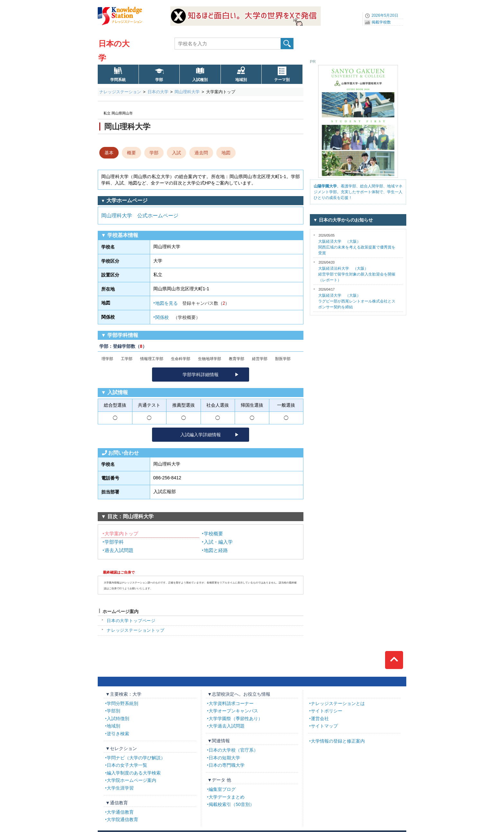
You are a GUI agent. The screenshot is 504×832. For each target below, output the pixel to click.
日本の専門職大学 (227, 765)
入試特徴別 (118, 719)
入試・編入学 (218, 542)
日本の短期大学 (224, 758)
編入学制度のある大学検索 (134, 773)
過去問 (201, 153)
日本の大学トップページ (131, 621)
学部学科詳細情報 (201, 375)
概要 (131, 153)
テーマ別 (282, 80)
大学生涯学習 (120, 788)
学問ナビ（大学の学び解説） (136, 758)
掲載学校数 (381, 22)
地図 (226, 153)
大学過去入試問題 (227, 726)
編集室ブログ (222, 789)
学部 (159, 80)
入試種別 (200, 80)
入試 (176, 153)
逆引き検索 (118, 734)
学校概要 (213, 534)
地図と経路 (216, 550)
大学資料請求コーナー (231, 703)
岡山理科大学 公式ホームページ (140, 216)
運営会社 (320, 719)
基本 (109, 153)
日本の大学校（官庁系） (233, 750)
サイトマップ (324, 726)
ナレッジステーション (120, 92)
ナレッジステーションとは (338, 703)
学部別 (113, 711)
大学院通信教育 (122, 819)
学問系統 (118, 80)
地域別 (241, 80)
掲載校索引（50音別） (231, 804)
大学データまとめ (227, 797)
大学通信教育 (120, 812)
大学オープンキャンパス (233, 711)
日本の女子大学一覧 (127, 765)
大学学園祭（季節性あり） (236, 719)
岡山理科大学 (187, 92)
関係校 (178, 317)
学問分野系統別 (122, 703)
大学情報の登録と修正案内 (338, 741)
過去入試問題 (119, 550)
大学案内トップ (121, 534)
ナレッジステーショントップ (136, 630)
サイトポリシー (327, 711)
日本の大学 (158, 92)
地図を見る (193, 303)
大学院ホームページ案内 (131, 780)
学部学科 (114, 542)
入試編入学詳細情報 (201, 435)
